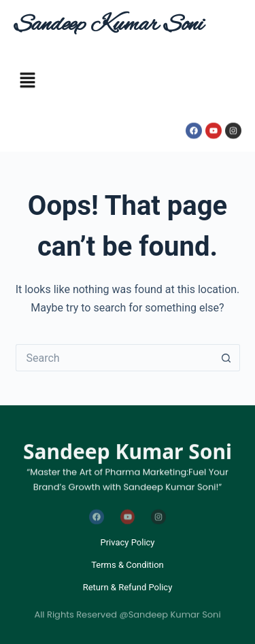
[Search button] (226, 358)
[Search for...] (114, 358)
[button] (27, 82)
